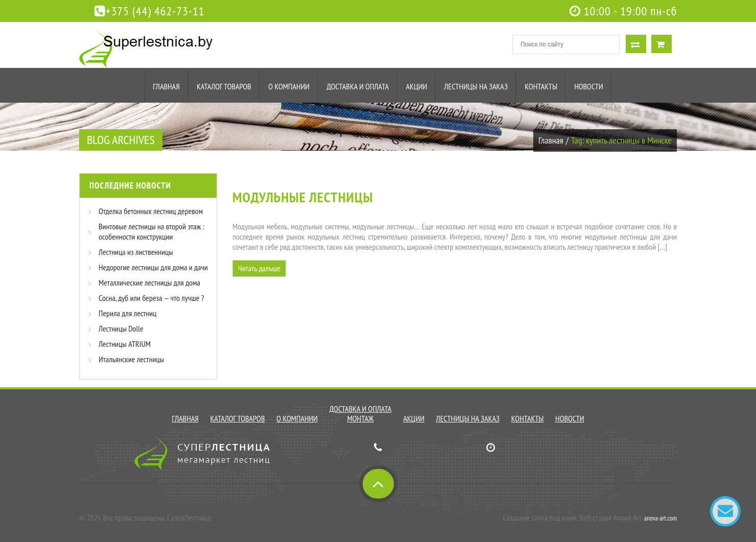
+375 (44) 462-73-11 (150, 11)
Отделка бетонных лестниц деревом (151, 211)
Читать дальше (259, 268)
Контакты (541, 86)
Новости (588, 86)
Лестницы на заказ (476, 86)
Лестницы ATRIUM (125, 344)
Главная (166, 86)
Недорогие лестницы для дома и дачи (153, 267)
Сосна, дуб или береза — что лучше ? (151, 298)
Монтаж (361, 418)
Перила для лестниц (127, 313)
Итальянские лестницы (131, 359)
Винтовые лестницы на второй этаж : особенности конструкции (151, 231)
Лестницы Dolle (121, 328)
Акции (416, 86)
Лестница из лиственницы (136, 252)
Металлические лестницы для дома (149, 282)
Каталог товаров (224, 86)
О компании (289, 86)
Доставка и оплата (358, 86)
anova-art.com (660, 518)
